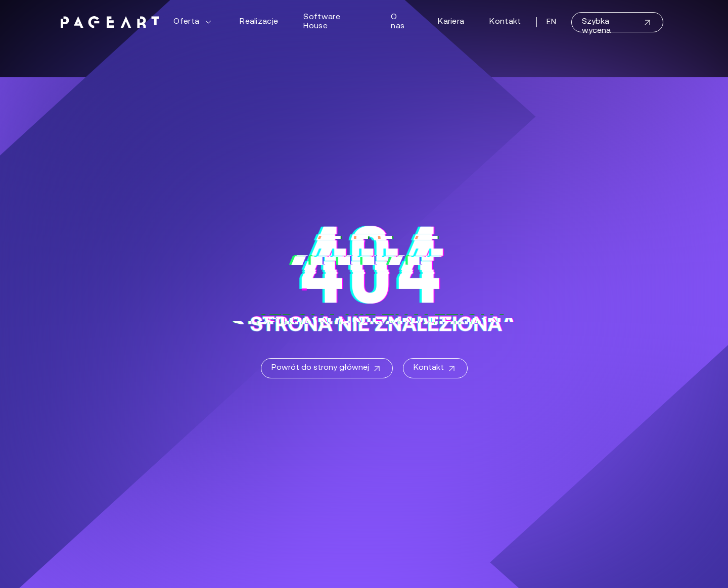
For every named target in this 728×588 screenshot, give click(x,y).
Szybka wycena (617, 25)
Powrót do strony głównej (327, 369)
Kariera (451, 22)
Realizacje (259, 22)
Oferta (194, 22)
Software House (322, 22)
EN (552, 22)
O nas (398, 22)
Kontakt (505, 22)
